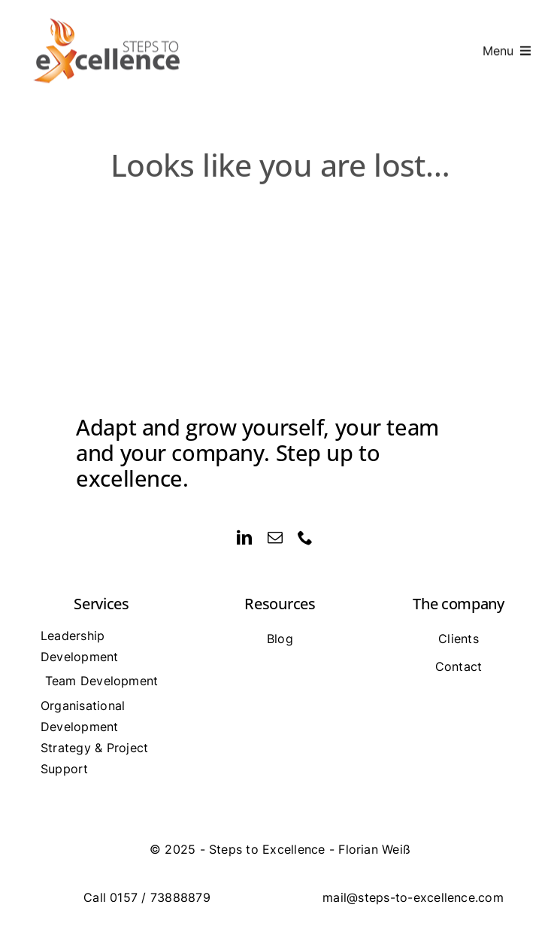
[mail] (275, 538)
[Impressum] (280, 849)
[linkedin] (244, 538)
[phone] (305, 538)
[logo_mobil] (109, 17)
